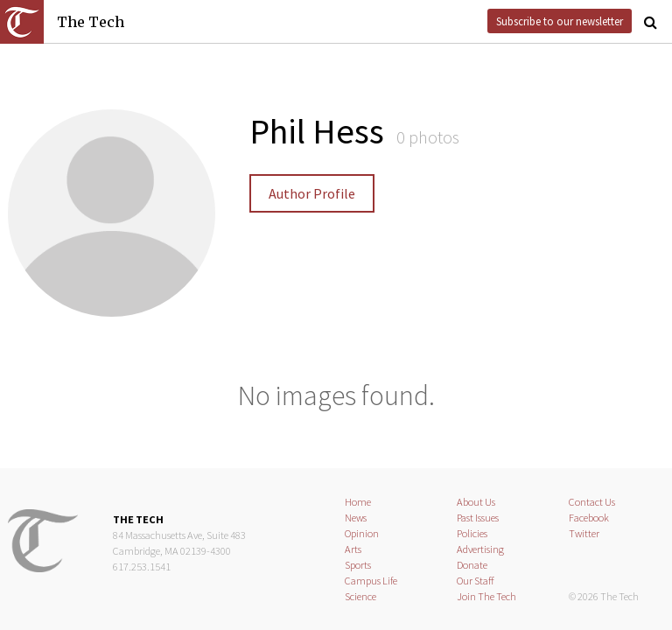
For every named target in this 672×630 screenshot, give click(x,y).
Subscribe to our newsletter (560, 21)
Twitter (584, 533)
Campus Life (371, 581)
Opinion (362, 533)
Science (360, 596)
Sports (358, 565)
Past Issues (478, 518)
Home (358, 502)
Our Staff (476, 581)
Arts (353, 549)
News (356, 518)
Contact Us (592, 502)
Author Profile (312, 193)
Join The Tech (486, 596)
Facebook (589, 518)
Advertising (480, 549)
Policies (472, 533)
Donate (472, 565)
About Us (476, 502)
